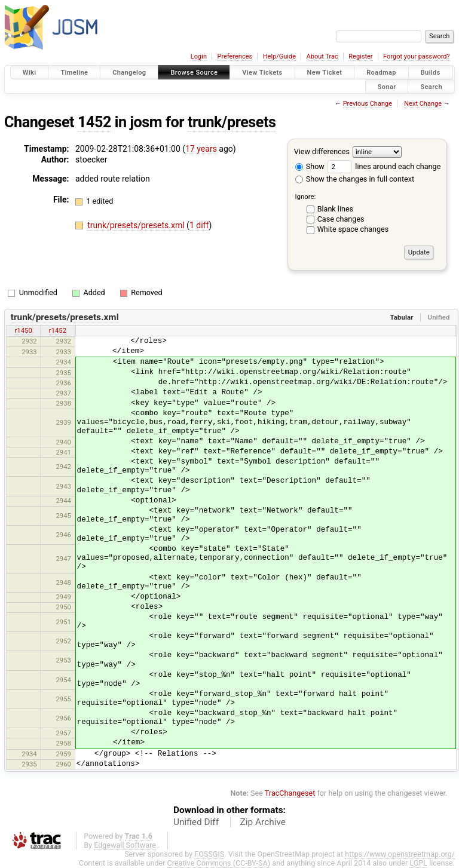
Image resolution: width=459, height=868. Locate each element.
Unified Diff (196, 822)
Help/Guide (279, 56)
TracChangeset (290, 793)
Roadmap (381, 73)
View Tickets (262, 73)
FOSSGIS (209, 854)
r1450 (23, 330)
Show (310, 166)
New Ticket (325, 73)
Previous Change (368, 104)
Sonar (387, 86)
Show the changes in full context (355, 179)
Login (199, 56)
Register (360, 56)
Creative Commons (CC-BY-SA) (219, 863)
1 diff (199, 225)
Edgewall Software (125, 845)
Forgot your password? (417, 56)
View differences (322, 151)
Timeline (74, 73)
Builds (431, 73)
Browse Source (194, 73)
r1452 (58, 330)
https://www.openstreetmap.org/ (400, 854)
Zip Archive (263, 822)
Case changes (341, 219)
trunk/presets (232, 122)
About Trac (322, 56)
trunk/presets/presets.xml (137, 225)
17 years (201, 149)
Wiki (30, 73)
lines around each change (384, 166)
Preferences (235, 56)
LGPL (418, 863)
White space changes (353, 229)
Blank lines (335, 209)
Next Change (423, 104)
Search (431, 86)
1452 (94, 122)
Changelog (129, 73)
